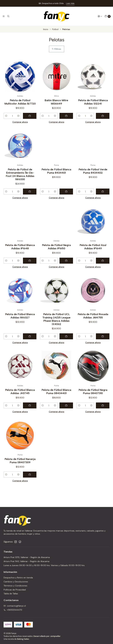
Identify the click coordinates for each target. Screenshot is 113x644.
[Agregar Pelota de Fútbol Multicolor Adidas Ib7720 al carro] (30, 116)
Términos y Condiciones (15, 586)
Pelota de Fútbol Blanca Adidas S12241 (93, 102)
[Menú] (4, 16)
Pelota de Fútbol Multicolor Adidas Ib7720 (20, 102)
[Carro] (108, 16)
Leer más (70, 3)
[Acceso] (100, 16)
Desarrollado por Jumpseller (47, 636)
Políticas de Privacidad (15, 590)
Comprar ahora (20, 122)
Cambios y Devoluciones (16, 582)
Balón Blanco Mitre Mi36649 (56, 102)
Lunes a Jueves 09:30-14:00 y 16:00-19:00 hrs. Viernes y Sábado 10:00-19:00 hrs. (44, 565)
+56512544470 (13, 610)
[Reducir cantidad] (6, 116)
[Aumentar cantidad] (18, 116)
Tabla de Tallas (11, 594)
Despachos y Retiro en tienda (18, 578)
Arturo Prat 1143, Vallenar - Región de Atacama (26, 561)
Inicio (46, 29)
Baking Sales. (23, 639)
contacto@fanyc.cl (15, 606)
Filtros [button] (56, 49)
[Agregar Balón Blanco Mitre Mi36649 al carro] (66, 116)
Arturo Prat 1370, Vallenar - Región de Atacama (27, 557)
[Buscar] (8, 16)
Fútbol (55, 29)
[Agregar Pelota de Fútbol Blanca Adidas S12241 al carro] (103, 116)
